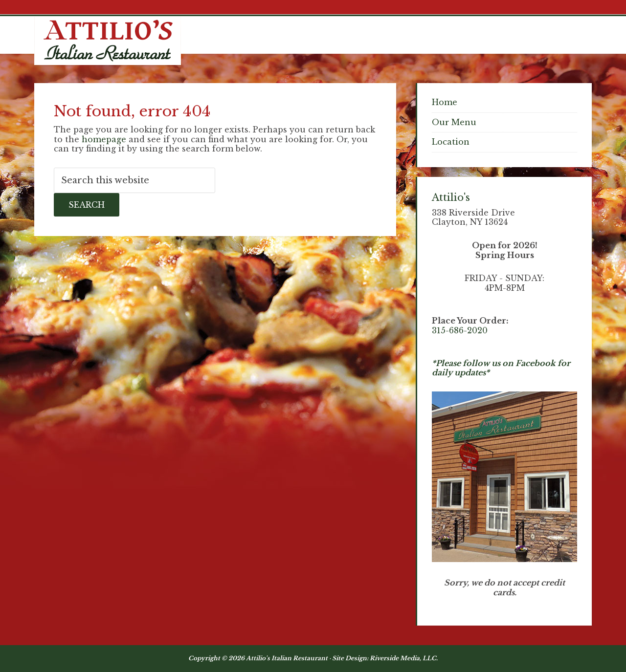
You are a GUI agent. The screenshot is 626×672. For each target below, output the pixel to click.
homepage (104, 139)
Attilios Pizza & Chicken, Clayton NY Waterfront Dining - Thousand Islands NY (108, 41)
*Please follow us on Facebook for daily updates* (501, 368)
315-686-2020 (460, 330)
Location (451, 142)
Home (445, 102)
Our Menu (454, 122)
